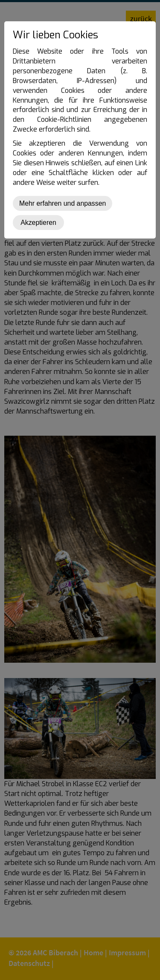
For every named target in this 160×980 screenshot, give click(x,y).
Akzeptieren (38, 223)
